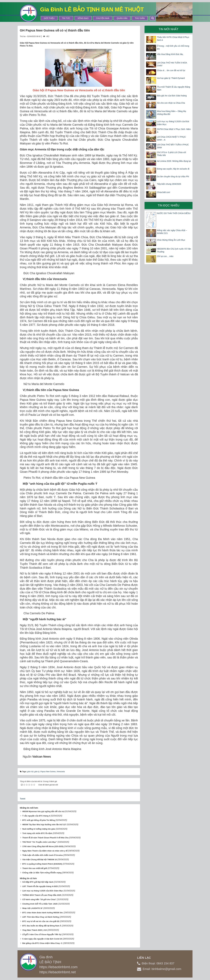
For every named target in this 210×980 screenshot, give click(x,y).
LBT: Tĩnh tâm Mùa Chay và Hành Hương (41, 917)
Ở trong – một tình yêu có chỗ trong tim (173, 47)
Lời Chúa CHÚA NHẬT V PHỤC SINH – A (171, 138)
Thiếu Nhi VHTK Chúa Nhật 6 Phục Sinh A (173, 39)
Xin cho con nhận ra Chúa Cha (171, 103)
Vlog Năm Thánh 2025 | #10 (35, 930)
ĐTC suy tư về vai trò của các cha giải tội (41, 921)
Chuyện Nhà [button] (103, 18)
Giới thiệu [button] (49, 18)
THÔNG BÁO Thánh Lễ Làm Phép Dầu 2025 (42, 895)
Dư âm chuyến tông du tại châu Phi (173, 177)
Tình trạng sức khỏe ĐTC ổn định (37, 833)
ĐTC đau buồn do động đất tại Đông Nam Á (42, 926)
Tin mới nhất (169, 29)
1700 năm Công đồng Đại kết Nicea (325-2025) (43, 846)
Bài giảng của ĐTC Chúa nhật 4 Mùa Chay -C (42, 943)
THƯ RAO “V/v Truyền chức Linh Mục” (40, 842)
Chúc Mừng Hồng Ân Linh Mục (171, 240)
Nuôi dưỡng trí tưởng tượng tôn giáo (39, 829)
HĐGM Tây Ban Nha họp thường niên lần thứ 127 (44, 825)
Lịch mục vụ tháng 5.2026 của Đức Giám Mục (173, 123)
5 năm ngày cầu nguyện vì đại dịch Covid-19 (42, 939)
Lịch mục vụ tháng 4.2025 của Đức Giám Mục (43, 891)
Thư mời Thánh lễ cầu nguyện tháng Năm (173, 88)
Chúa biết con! (164, 192)
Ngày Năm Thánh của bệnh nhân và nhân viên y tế (45, 851)
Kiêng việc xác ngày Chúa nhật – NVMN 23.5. (172, 232)
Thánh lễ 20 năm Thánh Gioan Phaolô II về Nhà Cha (45, 838)
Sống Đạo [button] (83, 18)
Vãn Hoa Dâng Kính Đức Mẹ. (170, 54)
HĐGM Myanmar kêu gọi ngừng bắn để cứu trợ (43, 811)
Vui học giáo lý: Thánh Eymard (171, 78)
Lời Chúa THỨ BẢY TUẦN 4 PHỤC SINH (173, 146)
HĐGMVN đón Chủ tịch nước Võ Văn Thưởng (174, 250)
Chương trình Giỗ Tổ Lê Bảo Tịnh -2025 (40, 904)
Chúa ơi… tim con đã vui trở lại (171, 70)
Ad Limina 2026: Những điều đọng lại (174, 161)
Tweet (23, 799)
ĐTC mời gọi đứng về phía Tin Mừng (39, 820)
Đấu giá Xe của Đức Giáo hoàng (172, 96)
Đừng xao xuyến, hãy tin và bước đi (173, 169)
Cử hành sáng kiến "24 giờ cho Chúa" (39, 899)
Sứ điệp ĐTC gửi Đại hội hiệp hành (38, 882)
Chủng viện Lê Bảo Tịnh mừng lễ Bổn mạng (42, 873)
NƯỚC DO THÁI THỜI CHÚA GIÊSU (174, 213)
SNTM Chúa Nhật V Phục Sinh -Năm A (174, 131)
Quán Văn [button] (122, 18)
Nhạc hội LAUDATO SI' (33, 908)
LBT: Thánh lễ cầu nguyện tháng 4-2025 (40, 886)
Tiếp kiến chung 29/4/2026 (169, 184)
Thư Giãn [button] (140, 18)
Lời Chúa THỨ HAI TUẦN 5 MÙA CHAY (172, 64)
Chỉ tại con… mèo (165, 256)
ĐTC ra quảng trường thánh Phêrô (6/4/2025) (42, 864)
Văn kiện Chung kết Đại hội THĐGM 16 (40, 860)
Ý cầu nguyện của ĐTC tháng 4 (36, 816)
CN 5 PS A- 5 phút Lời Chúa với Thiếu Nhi (171, 154)
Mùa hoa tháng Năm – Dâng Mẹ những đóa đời (171, 113)
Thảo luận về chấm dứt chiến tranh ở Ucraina (43, 855)
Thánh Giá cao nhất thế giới (35, 868)
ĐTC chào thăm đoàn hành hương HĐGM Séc (43, 913)
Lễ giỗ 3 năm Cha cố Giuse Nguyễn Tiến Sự (42, 934)
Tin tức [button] (66, 18)
